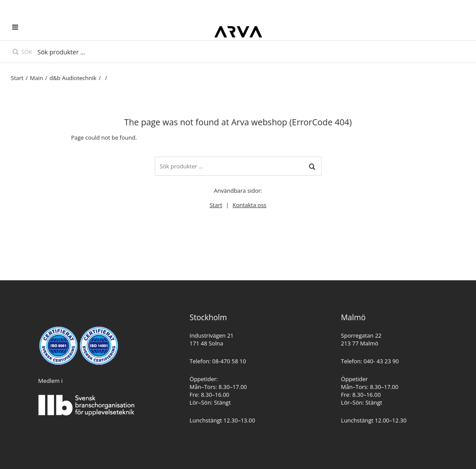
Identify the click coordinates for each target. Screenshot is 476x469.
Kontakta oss (250, 205)
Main (37, 78)
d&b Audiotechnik (73, 78)
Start (17, 78)
